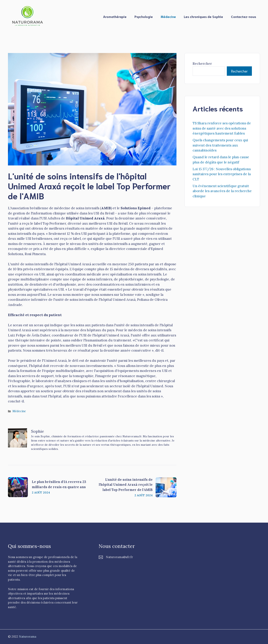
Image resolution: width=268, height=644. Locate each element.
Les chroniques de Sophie (203, 16)
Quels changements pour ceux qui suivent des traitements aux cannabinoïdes (220, 145)
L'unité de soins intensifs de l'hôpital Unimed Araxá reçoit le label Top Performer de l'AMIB (126, 485)
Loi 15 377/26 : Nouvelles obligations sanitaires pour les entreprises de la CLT (222, 174)
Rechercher (202, 64)
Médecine (168, 16)
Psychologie (144, 16)
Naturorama (28, 637)
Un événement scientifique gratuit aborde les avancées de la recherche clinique (222, 191)
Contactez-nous (244, 16)
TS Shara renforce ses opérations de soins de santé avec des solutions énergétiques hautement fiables (222, 128)
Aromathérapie (115, 16)
